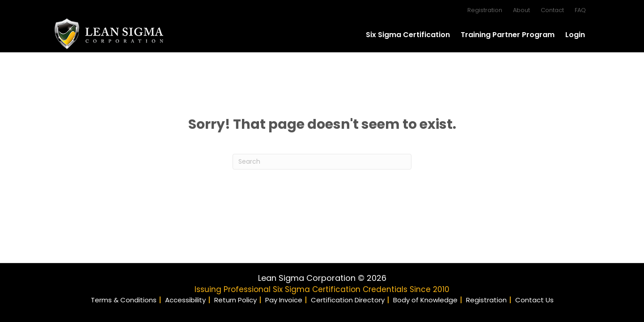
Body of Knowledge (425, 300)
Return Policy (235, 300)
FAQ (580, 10)
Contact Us (534, 300)
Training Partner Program (508, 35)
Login (575, 35)
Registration (485, 10)
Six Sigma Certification (408, 35)
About (521, 10)
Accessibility (185, 300)
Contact (552, 10)
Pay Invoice (284, 300)
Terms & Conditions (124, 300)
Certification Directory (348, 300)
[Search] (322, 162)
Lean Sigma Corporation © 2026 (322, 278)
